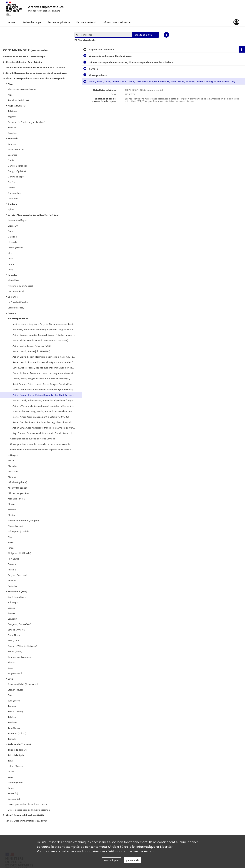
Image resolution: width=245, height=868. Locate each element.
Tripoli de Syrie (16, 755)
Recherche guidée (57, 22)
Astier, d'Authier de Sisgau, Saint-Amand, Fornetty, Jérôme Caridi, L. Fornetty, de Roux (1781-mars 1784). (44, 406)
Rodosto (12, 586)
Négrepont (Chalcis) (19, 531)
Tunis (11, 761)
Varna (11, 771)
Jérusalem (13, 275)
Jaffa (10, 258)
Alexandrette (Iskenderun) (22, 89)
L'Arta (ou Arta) (16, 291)
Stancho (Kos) (15, 690)
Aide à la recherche (87, 40)
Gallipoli (12, 237)
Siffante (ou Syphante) (20, 657)
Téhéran (12, 717)
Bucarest (12, 155)
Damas (11, 187)
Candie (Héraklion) (18, 166)
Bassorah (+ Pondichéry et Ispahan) (26, 122)
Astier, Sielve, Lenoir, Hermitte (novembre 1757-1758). (41, 340)
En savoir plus (111, 860)
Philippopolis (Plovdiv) (19, 553)
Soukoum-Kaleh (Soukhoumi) (23, 684)
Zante (11, 788)
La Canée (13, 297)
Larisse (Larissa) (16, 308)
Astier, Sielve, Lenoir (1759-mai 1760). (32, 346)
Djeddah (12, 204)
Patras (11, 548)
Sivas (10, 668)
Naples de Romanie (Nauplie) (23, 520)
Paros (11, 542)
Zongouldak (14, 799)
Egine (11, 209)
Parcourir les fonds (86, 22)
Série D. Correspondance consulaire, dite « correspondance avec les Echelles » (37, 78)
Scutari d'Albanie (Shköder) (22, 646)
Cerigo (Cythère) (17, 171)
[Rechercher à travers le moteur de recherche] (105, 35)
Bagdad (12, 116)
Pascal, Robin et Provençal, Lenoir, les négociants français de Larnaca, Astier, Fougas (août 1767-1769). (44, 373)
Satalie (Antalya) (17, 630)
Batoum (12, 127)
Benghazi (13, 133)
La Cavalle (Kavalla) (18, 302)
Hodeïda (12, 242)
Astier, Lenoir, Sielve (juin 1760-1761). (32, 351)
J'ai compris (132, 860)
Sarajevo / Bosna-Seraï (19, 624)
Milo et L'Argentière (18, 493)
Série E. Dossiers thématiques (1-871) (25, 815)
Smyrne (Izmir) (16, 673)
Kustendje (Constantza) (20, 286)
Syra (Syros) (14, 701)
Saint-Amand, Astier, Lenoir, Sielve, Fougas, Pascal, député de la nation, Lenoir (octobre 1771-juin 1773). (44, 384)
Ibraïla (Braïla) (15, 247)
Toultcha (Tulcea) (17, 733)
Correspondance (19, 318)
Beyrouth (13, 138)
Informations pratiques (115, 22)
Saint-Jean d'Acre (17, 597)
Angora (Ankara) (17, 106)
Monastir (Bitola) (17, 499)
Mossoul (12, 509)
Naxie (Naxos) (15, 526)
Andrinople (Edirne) (18, 100)
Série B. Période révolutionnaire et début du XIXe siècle (35, 67)
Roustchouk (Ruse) (17, 591)
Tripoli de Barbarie (18, 750)
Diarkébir (13, 198)
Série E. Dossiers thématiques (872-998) (26, 821)
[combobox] (146, 35)
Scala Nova (14, 635)
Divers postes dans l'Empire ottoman (27, 804)
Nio (10, 537)
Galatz (11, 231)
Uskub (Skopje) (16, 766)
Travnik (12, 739)
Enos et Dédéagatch (19, 220)
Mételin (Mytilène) (17, 482)
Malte (11, 460)
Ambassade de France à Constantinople (24, 56)
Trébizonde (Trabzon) (19, 744)
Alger (11, 95)
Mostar (11, 515)
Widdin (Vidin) (16, 782)
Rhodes (12, 580)
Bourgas (12, 144)
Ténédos (12, 722)
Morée (11, 504)
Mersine (12, 477)
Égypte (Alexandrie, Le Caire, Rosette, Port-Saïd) (34, 215)
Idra (10, 253)
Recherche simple (32, 22)
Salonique (13, 602)
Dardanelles (14, 193)
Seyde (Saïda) (15, 651)
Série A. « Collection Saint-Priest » (24, 62)
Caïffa (11, 160)
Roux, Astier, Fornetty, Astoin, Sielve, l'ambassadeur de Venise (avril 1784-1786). (44, 411)
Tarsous (12, 706)
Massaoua (13, 471)
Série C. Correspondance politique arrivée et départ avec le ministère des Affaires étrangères (37, 73)
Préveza (12, 564)
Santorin (12, 619)
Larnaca (12, 313)
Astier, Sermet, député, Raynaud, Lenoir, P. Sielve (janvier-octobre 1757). (44, 335)
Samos (11, 608)
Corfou (12, 182)
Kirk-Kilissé (14, 280)
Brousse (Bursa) (16, 149)
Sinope (11, 662)
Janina (11, 264)
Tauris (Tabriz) (15, 711)
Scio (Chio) (14, 640)
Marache (12, 466)
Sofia (11, 679)
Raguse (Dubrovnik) (18, 575)
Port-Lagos (13, 559)
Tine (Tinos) (14, 728)
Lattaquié (13, 455)
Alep (10, 84)
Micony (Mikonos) (17, 488)
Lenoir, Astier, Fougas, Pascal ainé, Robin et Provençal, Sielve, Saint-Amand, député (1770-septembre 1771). (44, 378)
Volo (10, 777)
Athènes (12, 111)
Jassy (10, 269)
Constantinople (16, 177)
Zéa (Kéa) (13, 793)
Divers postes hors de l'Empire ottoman (29, 810)
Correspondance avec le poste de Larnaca (33, 439)
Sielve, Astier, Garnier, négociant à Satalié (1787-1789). (41, 417)
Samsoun (13, 613)
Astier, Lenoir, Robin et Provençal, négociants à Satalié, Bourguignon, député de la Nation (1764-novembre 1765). (44, 362)
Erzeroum (13, 226)
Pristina (12, 570)
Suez (10, 695)
